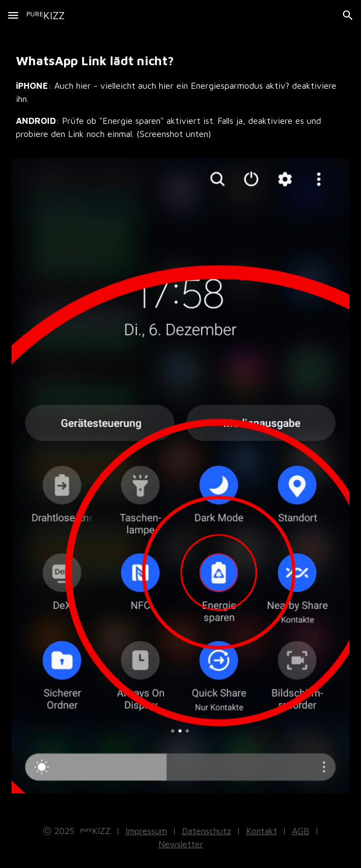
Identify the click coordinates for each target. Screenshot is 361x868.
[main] (180, 101)
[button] (13, 15)
